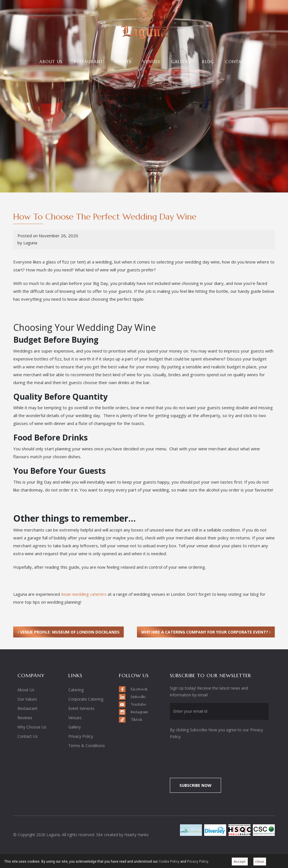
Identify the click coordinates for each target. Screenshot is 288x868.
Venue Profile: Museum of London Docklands (68, 632)
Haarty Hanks (137, 835)
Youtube (139, 704)
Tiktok (137, 719)
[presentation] (217, 756)
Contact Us (240, 62)
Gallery (181, 62)
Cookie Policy (169, 862)
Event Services (81, 708)
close (260, 861)
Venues (151, 62)
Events (123, 62)
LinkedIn (138, 697)
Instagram (139, 712)
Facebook (139, 689)
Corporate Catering (86, 699)
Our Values (27, 699)
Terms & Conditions (87, 746)
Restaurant (88, 62)
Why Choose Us (32, 727)
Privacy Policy (81, 736)
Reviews (25, 718)
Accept (240, 861)
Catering (76, 690)
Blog (208, 62)
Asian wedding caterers (84, 594)
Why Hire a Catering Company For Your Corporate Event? (206, 632)
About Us (51, 62)
